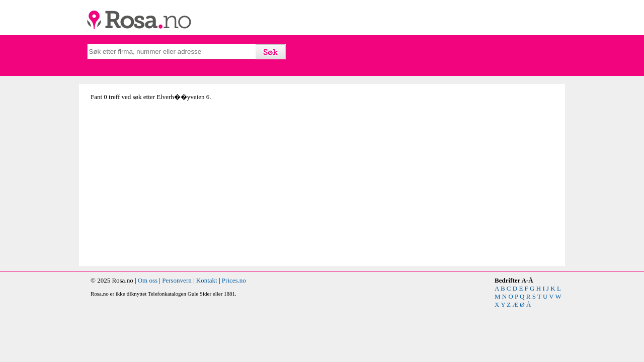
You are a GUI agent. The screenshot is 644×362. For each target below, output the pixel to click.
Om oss (148, 280)
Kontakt (207, 280)
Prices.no (234, 280)
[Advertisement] (204, 188)
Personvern (177, 280)
